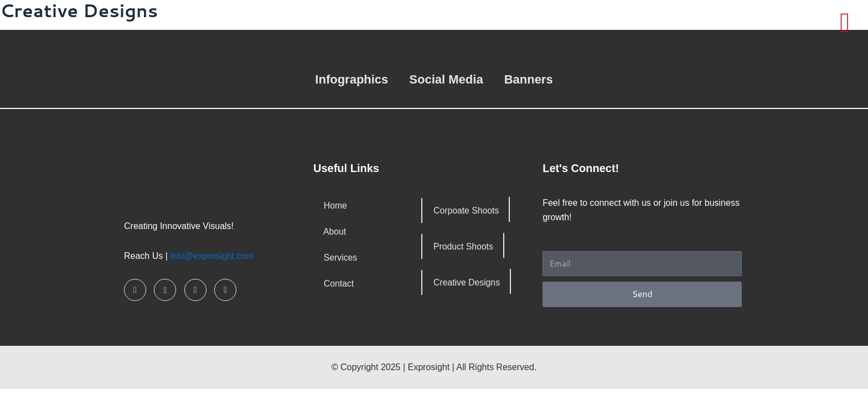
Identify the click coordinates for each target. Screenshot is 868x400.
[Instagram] (165, 290)
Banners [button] (529, 79)
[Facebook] (135, 290)
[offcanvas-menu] (845, 22)
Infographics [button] (352, 79)
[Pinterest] (225, 290)
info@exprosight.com (212, 256)
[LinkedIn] (195, 290)
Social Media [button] (446, 79)
